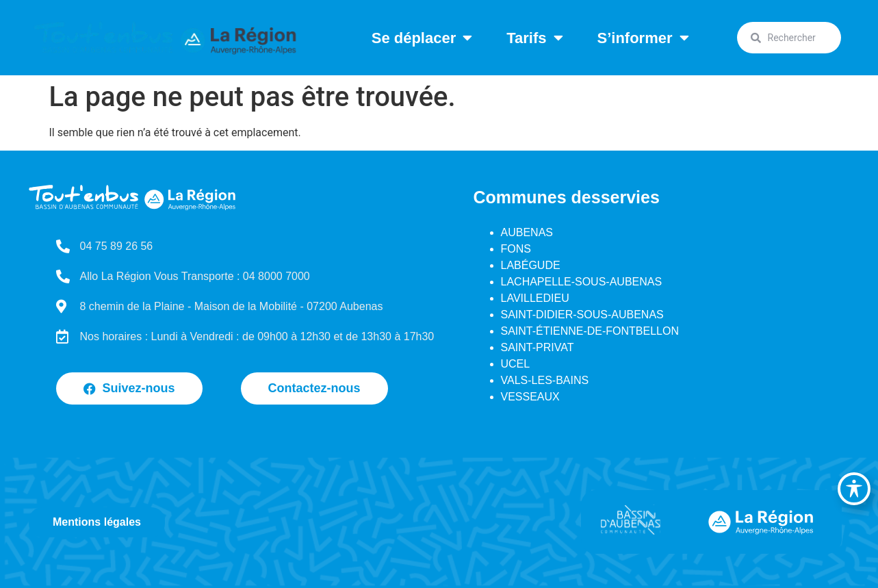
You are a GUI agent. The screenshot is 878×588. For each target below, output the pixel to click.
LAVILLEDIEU (535, 298)
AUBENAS (527, 232)
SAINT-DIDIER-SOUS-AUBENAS (582, 315)
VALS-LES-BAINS (545, 380)
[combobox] (789, 38)
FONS (516, 249)
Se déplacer (422, 38)
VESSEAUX (530, 397)
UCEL (516, 364)
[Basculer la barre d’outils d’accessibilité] (854, 489)
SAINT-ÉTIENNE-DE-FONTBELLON (590, 331)
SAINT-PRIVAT (538, 347)
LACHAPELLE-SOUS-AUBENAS (582, 282)
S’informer (643, 38)
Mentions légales (97, 522)
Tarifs (534, 38)
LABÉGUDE (531, 265)
